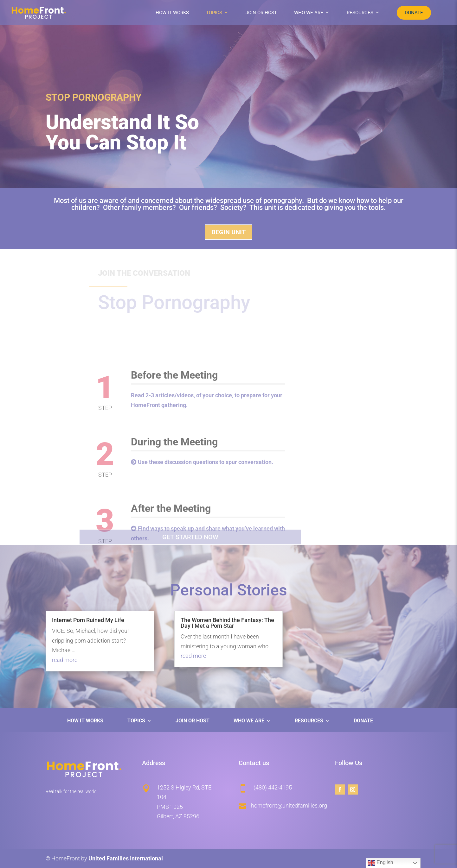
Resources (360, 13)
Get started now (190, 543)
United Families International (126, 858)
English (380, 863)
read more (65, 660)
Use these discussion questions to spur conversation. (206, 484)
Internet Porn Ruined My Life (88, 620)
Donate (414, 13)
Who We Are (309, 13)
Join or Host (261, 13)
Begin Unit (229, 232)
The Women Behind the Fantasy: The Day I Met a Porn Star (227, 623)
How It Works (172, 13)
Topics (214, 13)
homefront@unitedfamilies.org (289, 805)
